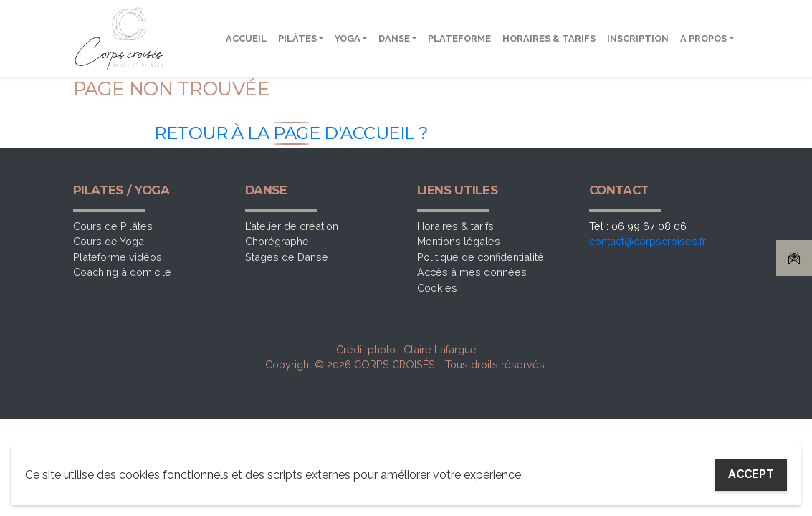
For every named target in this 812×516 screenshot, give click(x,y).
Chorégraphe (277, 241)
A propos (703, 38)
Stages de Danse (287, 257)
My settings (650, 475)
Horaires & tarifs (549, 38)
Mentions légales (459, 241)
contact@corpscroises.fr (648, 241)
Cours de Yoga (109, 241)
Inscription (638, 38)
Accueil (246, 38)
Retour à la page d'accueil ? (291, 133)
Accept (751, 474)
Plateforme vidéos (118, 257)
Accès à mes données (472, 272)
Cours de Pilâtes (113, 226)
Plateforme (459, 38)
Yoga (348, 38)
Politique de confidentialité (481, 257)
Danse (394, 38)
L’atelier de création (292, 226)
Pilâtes (297, 38)
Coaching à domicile (122, 272)
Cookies (437, 288)
